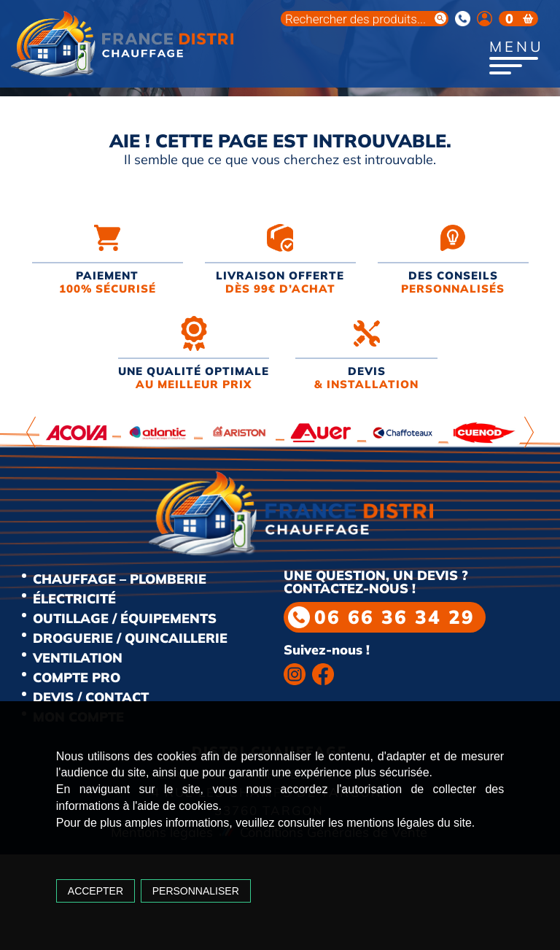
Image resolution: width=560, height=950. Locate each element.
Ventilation (78, 658)
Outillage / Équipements (125, 618)
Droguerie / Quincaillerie (130, 638)
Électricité (74, 599)
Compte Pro (77, 677)
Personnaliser (196, 891)
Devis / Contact (91, 697)
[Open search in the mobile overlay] (365, 19)
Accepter (96, 891)
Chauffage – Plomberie (120, 579)
